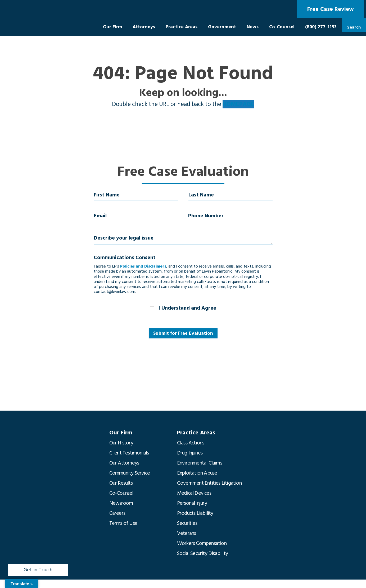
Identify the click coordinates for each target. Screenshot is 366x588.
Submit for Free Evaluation (183, 333)
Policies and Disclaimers (143, 266)
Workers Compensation (202, 543)
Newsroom (121, 503)
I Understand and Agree (187, 308)
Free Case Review (331, 9)
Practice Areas (182, 27)
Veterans (187, 533)
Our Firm (112, 27)
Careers (117, 513)
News (253, 27)
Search (354, 27)
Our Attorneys (124, 463)
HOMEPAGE (238, 104)
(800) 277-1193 (321, 27)
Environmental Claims (200, 463)
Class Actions (191, 443)
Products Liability (195, 513)
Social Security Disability (202, 553)
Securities (187, 523)
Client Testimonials (129, 453)
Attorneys (144, 27)
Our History (121, 443)
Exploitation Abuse (197, 473)
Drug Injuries (190, 453)
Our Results (121, 483)
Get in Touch (38, 570)
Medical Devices (194, 493)
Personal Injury (192, 503)
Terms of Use (123, 523)
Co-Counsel (282, 27)
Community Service (130, 473)
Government (222, 27)
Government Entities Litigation (209, 483)
